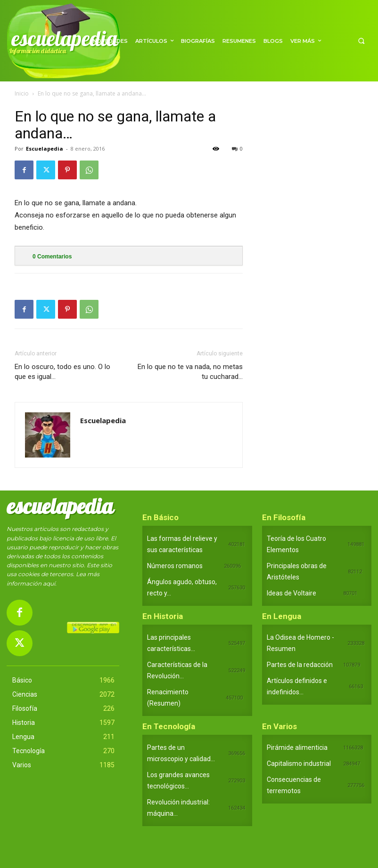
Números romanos (175, 566)
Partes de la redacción (300, 665)
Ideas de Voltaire (292, 593)
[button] (361, 41)
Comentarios (52, 257)
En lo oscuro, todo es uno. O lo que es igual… (62, 372)
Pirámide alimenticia (297, 747)
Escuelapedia (45, 149)
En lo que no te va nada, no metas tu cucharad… (190, 372)
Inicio (22, 93)
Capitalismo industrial (299, 764)
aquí (49, 583)
